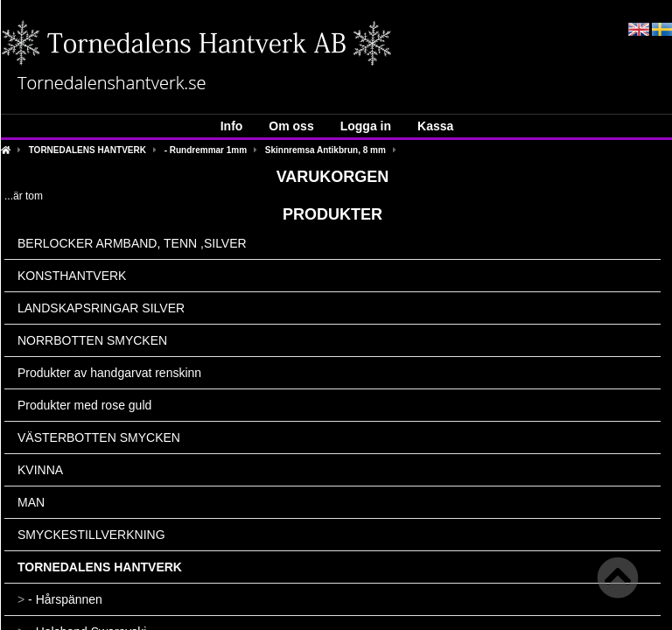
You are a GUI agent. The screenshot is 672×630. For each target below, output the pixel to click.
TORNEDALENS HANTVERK (87, 150)
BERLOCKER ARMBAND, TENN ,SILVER (132, 243)
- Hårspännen (60, 599)
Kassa (435, 126)
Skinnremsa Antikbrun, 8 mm (325, 150)
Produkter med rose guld (84, 405)
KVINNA (40, 470)
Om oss (291, 126)
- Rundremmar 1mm (206, 150)
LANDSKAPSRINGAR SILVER (101, 308)
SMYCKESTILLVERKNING (91, 535)
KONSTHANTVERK (72, 276)
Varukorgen (333, 177)
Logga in (366, 126)
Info (232, 126)
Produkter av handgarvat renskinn (109, 373)
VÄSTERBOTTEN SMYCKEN (99, 437)
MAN (31, 502)
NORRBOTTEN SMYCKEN (92, 340)
